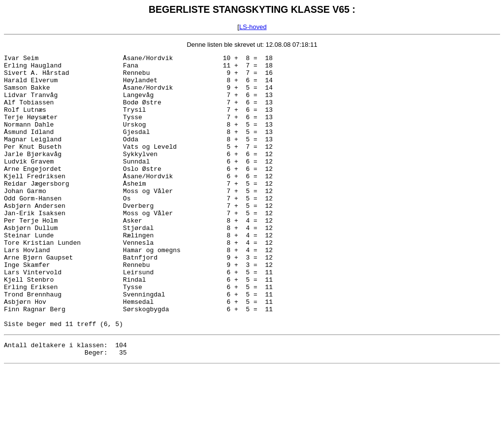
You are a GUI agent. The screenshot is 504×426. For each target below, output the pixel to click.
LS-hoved (253, 27)
